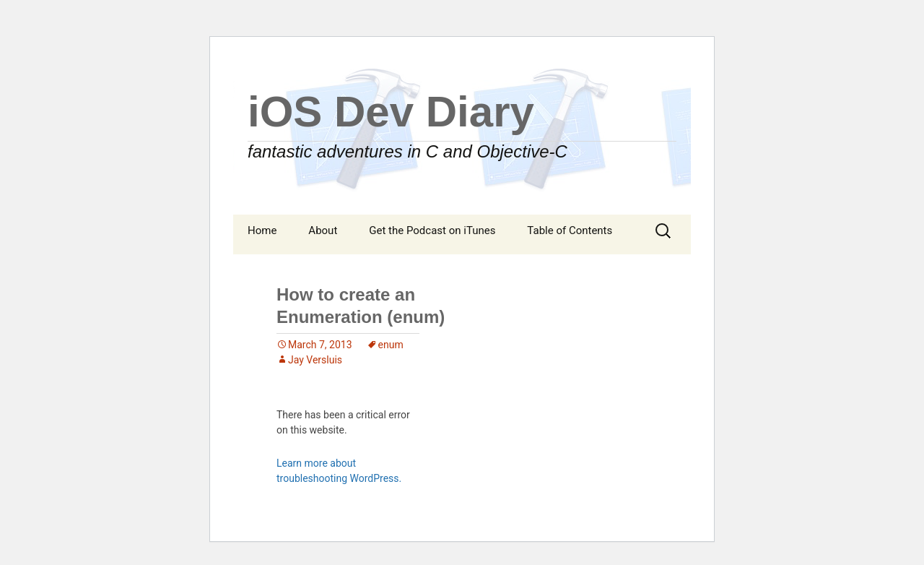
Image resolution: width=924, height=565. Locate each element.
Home (262, 230)
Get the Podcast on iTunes (432, 230)
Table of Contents (570, 230)
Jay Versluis (315, 360)
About (323, 230)
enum (391, 345)
